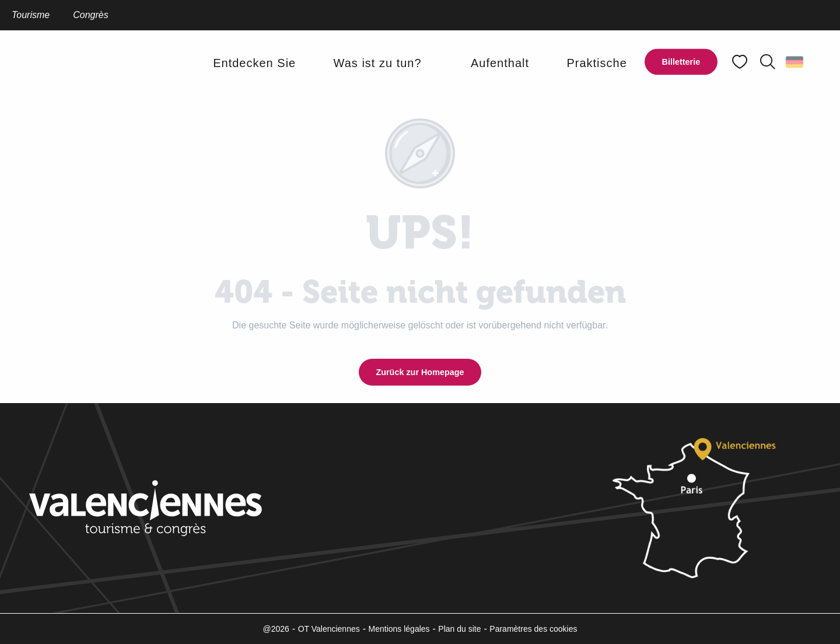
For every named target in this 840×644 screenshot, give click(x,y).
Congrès (90, 15)
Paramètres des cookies (533, 629)
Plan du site (459, 629)
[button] (768, 62)
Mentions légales (399, 629)
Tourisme (31, 15)
